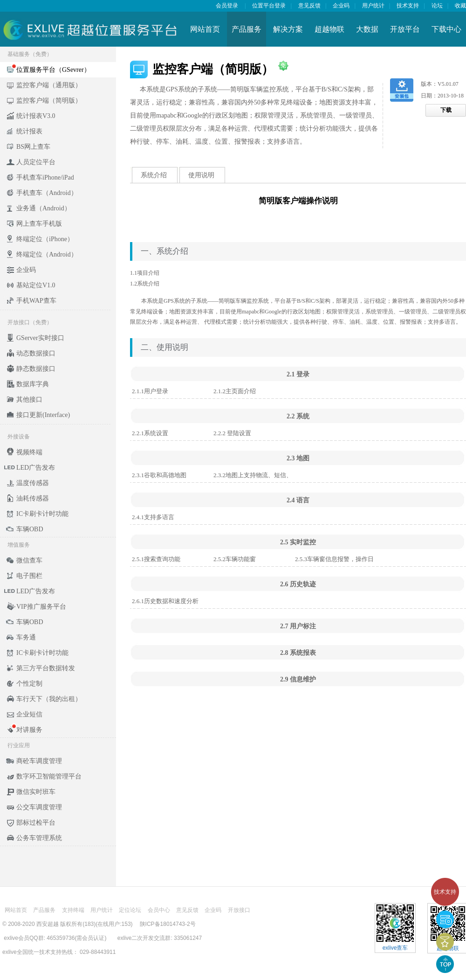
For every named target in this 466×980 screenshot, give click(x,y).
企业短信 (29, 714)
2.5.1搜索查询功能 (156, 559)
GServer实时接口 (40, 338)
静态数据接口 (36, 369)
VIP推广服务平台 (41, 607)
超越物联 (329, 29)
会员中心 (159, 910)
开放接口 (239, 910)
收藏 (460, 6)
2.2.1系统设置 (150, 433)
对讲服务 (29, 730)
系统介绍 (154, 175)
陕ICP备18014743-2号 (168, 924)
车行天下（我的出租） (49, 699)
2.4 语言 (298, 500)
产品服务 (247, 29)
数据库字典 (33, 384)
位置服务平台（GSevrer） (53, 70)
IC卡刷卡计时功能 (42, 514)
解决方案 (288, 29)
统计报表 (29, 131)
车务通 (26, 637)
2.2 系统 (298, 416)
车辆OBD (30, 529)
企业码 (341, 6)
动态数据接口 (36, 353)
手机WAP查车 (36, 301)
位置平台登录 (269, 6)
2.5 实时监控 (298, 542)
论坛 (437, 6)
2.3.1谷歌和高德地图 (159, 475)
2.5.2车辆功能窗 (235, 559)
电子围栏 (29, 576)
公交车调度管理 (39, 807)
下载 (446, 110)
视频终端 (29, 452)
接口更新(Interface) (43, 415)
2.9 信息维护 (298, 679)
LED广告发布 (36, 468)
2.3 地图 (298, 458)
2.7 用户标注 (298, 626)
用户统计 (373, 6)
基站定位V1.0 (36, 285)
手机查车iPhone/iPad (45, 177)
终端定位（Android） (47, 254)
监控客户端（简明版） (49, 101)
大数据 (367, 29)
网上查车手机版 (39, 224)
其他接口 (29, 400)
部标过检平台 (36, 823)
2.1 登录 (298, 374)
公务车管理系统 (39, 838)
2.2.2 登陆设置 (232, 433)
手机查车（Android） (47, 193)
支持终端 (73, 910)
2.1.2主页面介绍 (235, 391)
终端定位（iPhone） (45, 239)
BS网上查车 (33, 147)
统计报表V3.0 (36, 116)
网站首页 (205, 29)
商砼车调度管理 (39, 761)
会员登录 (227, 6)
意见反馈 (309, 6)
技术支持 (445, 892)
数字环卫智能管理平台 (49, 776)
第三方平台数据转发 (46, 668)
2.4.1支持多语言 (153, 517)
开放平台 (405, 29)
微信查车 (29, 560)
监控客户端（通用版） (49, 85)
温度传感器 (33, 483)
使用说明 (201, 175)
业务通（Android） (44, 208)
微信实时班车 (36, 792)
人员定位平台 (36, 162)
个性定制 (29, 684)
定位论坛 (130, 910)
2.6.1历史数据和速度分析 (165, 601)
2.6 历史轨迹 (298, 584)
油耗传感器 (33, 498)
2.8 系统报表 (298, 653)
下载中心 (446, 29)
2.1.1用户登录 (150, 391)
